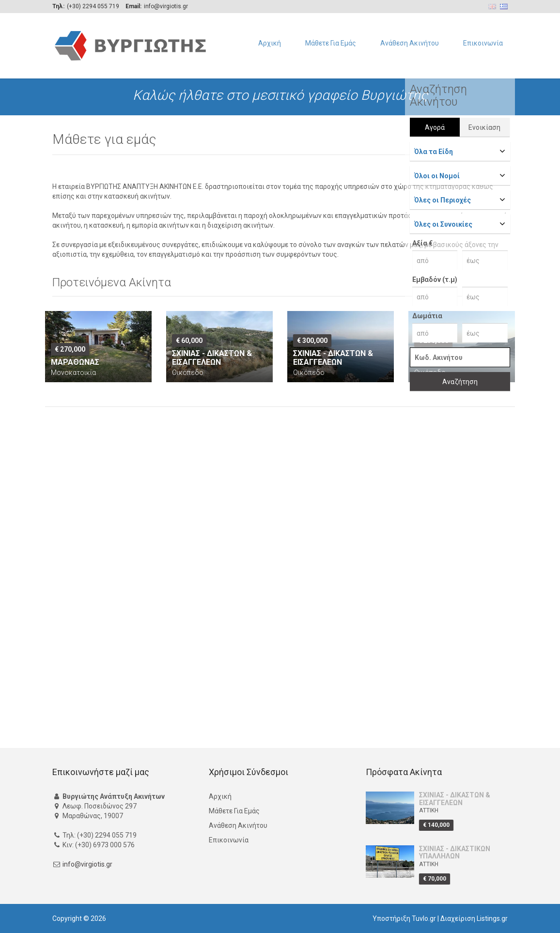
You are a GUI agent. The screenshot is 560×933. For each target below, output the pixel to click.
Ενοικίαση (484, 127)
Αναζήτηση (460, 382)
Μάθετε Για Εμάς (331, 43)
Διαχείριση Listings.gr (474, 918)
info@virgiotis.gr (87, 865)
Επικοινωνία (483, 43)
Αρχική (270, 43)
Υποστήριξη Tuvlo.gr (404, 918)
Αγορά (435, 127)
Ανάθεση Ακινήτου (410, 43)
